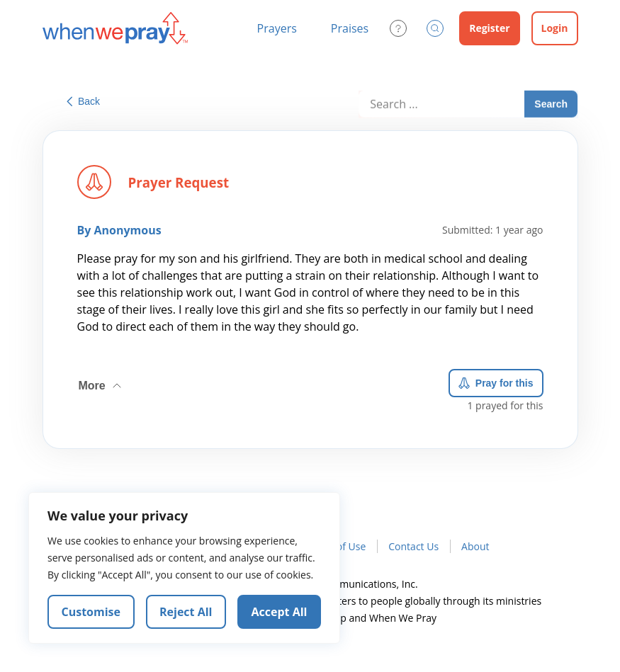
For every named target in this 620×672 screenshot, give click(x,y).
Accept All (280, 612)
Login (555, 28)
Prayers (277, 28)
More (101, 383)
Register (489, 28)
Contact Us (413, 546)
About (475, 546)
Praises (350, 28)
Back (83, 101)
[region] (184, 568)
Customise (91, 612)
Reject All (186, 612)
